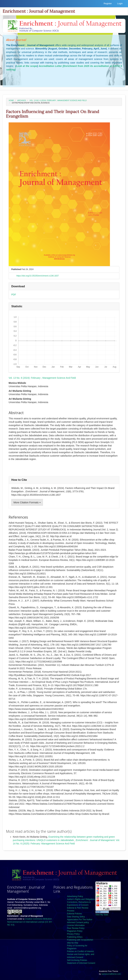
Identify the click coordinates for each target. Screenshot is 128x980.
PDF (14, 295)
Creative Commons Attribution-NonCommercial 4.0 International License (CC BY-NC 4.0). (30, 922)
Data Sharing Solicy (76, 917)
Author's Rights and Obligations (81, 899)
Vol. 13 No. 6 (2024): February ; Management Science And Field (58, 100)
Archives (22, 100)
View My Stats (102, 915)
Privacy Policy (73, 934)
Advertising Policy (75, 896)
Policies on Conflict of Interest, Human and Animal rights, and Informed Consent (81, 954)
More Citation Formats (27, 502)
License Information (76, 925)
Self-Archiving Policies (77, 960)
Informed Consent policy (78, 922)
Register (108, 3)
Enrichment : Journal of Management (39, 11)
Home (11, 100)
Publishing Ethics (75, 937)
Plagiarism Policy (75, 931)
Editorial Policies (74, 914)
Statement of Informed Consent (81, 963)
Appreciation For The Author (80, 920)
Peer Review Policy (76, 928)
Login (120, 3)
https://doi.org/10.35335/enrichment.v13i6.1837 (38, 276)
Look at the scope (27, 66)
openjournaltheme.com (111, 974)
